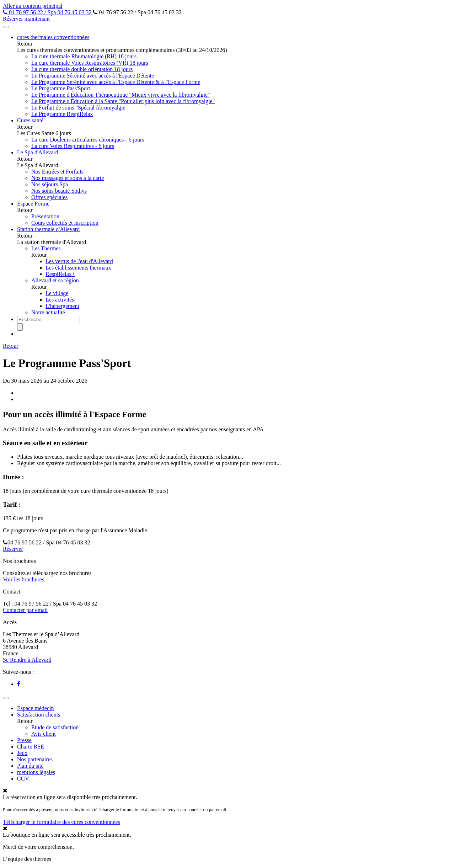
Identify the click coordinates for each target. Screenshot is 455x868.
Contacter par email (25, 610)
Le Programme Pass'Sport (61, 88)
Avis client (44, 734)
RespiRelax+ (60, 274)
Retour (11, 346)
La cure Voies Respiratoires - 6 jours (73, 146)
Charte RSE (31, 747)
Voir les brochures (23, 579)
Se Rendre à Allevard (27, 660)
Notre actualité (48, 312)
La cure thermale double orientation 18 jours (82, 69)
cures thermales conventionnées (53, 37)
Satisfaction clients (39, 715)
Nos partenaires (35, 759)
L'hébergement (62, 306)
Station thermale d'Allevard (48, 229)
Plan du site (30, 766)
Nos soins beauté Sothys (59, 191)
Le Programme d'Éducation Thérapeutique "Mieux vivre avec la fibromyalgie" (121, 95)
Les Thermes (46, 248)
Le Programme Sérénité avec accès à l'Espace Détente (93, 76)
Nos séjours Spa (50, 184)
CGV (23, 779)
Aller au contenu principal (33, 6)
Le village (57, 293)
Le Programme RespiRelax (62, 114)
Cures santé (30, 120)
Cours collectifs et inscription (65, 223)
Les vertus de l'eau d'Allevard (79, 261)
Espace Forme (33, 204)
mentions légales (36, 772)
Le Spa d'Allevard (38, 152)
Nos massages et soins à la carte (68, 178)
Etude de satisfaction (55, 727)
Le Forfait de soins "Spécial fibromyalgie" (79, 108)
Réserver (13, 549)
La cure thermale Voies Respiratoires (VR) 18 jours (90, 63)
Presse (24, 740)
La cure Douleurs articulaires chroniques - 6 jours (88, 140)
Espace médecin (36, 708)
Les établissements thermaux (78, 268)
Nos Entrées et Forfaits (57, 172)
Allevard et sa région (55, 280)
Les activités (60, 300)
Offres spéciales (49, 197)
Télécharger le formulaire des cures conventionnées (61, 822)
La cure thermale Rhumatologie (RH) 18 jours (84, 56)
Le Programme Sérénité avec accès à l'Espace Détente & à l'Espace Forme (116, 82)
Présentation (45, 216)
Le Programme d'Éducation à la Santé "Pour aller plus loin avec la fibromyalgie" (123, 101)
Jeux (22, 753)
